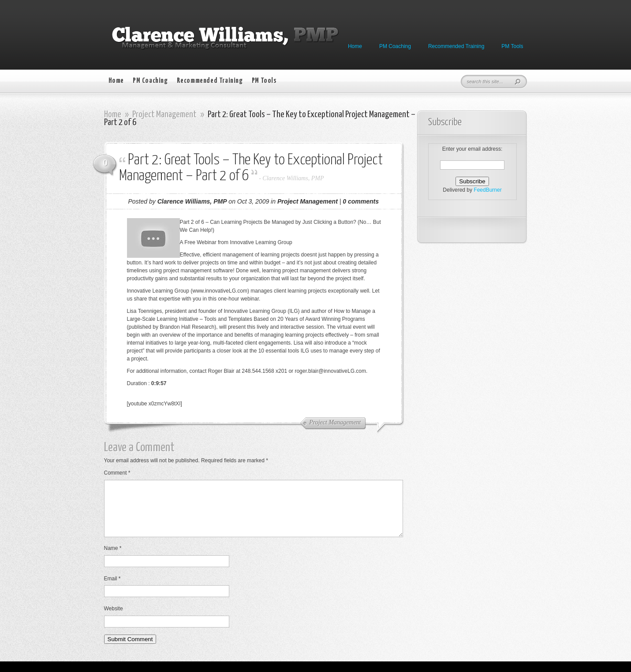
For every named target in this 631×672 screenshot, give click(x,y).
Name (113, 559)
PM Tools (512, 46)
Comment (117, 473)
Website (114, 619)
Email (112, 589)
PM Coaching (395, 46)
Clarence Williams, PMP (293, 178)
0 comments (361, 201)
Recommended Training (456, 46)
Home (355, 46)
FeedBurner (487, 190)
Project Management (164, 115)
